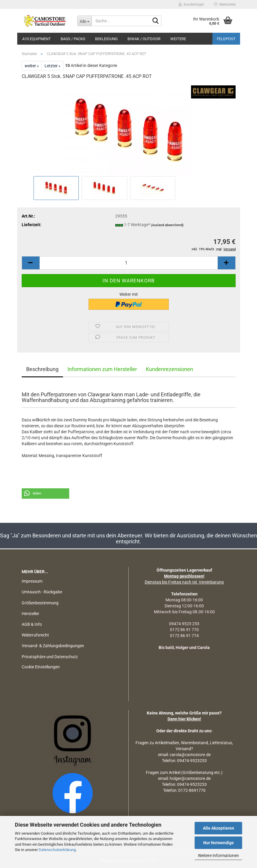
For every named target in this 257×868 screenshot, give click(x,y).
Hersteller (30, 614)
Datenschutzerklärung (57, 850)
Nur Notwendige (219, 843)
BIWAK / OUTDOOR (144, 39)
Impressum (32, 581)
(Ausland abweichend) (167, 225)
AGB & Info (32, 624)
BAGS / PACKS (73, 39)
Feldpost (226, 39)
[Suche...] (84, 21)
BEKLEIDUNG (106, 39)
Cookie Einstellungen (41, 667)
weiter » (32, 66)
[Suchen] (156, 21)
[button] (31, 263)
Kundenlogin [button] (191, 4)
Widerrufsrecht (35, 635)
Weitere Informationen (218, 856)
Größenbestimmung (40, 603)
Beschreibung (42, 369)
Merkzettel (225, 4)
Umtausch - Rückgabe (42, 592)
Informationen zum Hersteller (102, 369)
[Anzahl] (129, 263)
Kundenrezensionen (170, 369)
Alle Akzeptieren (219, 828)
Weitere (178, 39)
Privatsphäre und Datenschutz (50, 657)
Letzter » (53, 66)
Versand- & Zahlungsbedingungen (53, 646)
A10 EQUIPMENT (37, 39)
